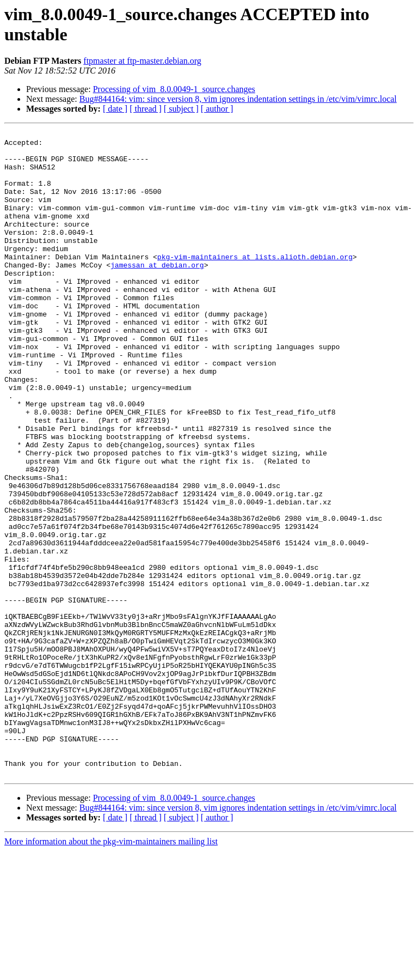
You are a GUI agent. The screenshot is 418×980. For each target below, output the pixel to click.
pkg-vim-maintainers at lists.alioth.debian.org (255, 283)
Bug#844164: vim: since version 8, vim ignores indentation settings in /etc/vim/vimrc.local (238, 99)
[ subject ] (181, 109)
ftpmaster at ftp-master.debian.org (142, 61)
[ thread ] (146, 109)
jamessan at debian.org (157, 293)
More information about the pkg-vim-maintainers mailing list (111, 970)
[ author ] (217, 109)
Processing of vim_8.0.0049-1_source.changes (174, 89)
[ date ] (115, 109)
